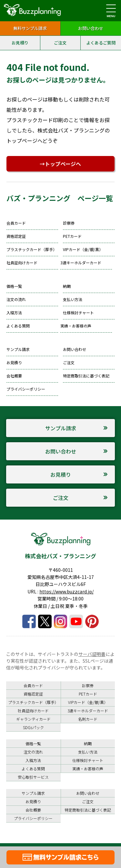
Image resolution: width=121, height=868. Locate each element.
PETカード (72, 236)
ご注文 (60, 43)
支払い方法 (73, 299)
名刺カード (88, 719)
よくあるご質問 (101, 43)
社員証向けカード (22, 263)
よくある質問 (18, 326)
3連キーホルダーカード (81, 263)
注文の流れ (16, 299)
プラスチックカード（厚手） (32, 249)
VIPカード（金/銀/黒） (83, 249)
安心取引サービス (33, 777)
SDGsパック (33, 727)
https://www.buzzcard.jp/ (66, 591)
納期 (67, 286)
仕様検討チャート (78, 312)
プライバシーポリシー (26, 389)
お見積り (20, 43)
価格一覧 (14, 286)
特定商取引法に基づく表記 (86, 376)
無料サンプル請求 (30, 28)
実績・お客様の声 (76, 326)
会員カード (16, 223)
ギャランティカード (33, 719)
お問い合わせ (91, 28)
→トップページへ (60, 164)
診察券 (69, 223)
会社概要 (14, 376)
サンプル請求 (18, 349)
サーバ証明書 (92, 654)
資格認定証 (16, 236)
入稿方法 (14, 312)
